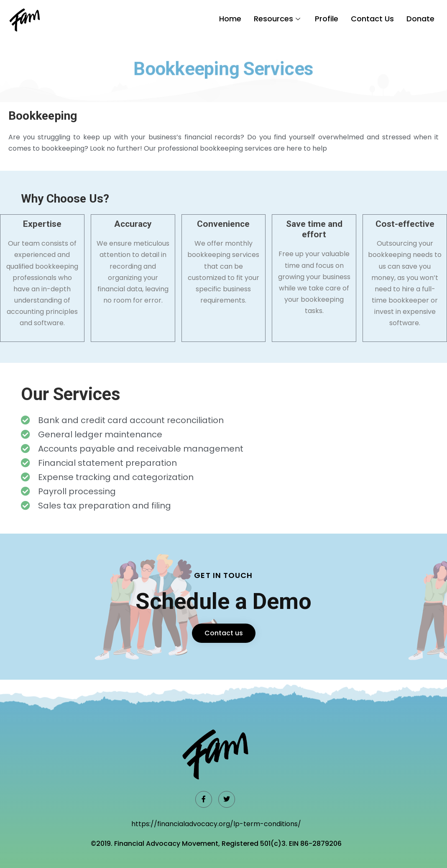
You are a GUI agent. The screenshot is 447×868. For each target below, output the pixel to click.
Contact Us (372, 19)
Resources (278, 19)
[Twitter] (227, 799)
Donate (420, 19)
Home (230, 19)
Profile (327, 19)
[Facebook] (204, 799)
